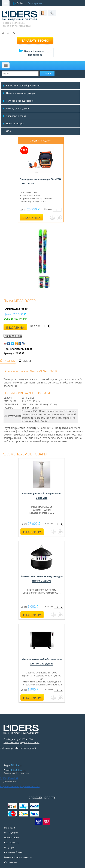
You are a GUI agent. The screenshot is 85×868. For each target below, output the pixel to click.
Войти (20, 3)
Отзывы (25, 361)
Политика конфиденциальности (21, 742)
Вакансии (10, 828)
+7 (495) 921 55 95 (30, 786)
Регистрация (35, 3)
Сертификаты (12, 842)
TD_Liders (16, 765)
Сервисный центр (14, 852)
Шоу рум (9, 847)
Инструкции (11, 833)
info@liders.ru (19, 770)
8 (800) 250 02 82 (9, 778)
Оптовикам (10, 862)
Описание (8, 361)
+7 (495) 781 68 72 (10, 786)
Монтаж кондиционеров (18, 857)
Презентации (12, 837)
